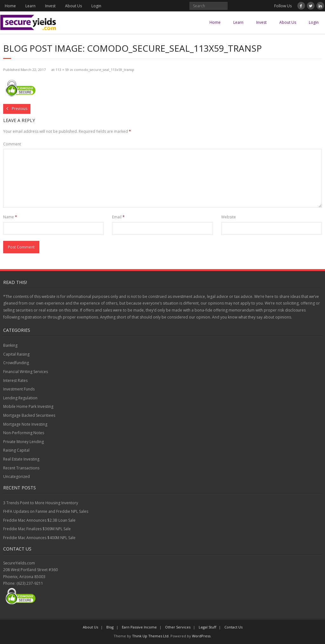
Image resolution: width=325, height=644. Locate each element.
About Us (73, 6)
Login (96, 6)
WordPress (201, 636)
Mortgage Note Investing (25, 424)
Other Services (178, 627)
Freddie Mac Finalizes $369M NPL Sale (37, 529)
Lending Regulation (20, 398)
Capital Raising (16, 354)
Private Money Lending (23, 442)
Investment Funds (19, 389)
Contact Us (233, 627)
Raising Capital (16, 450)
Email (118, 217)
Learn (30, 6)
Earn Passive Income (139, 627)
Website (229, 217)
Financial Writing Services (26, 372)
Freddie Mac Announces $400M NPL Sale (39, 538)
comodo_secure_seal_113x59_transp (104, 70)
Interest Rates (15, 380)
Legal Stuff (207, 627)
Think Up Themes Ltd (150, 636)
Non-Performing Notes (24, 433)
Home (10, 6)
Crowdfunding (16, 363)
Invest (50, 6)
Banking (10, 345)
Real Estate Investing (21, 459)
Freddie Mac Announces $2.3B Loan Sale (39, 520)
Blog (110, 627)
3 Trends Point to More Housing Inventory (41, 503)
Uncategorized (17, 477)
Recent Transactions (21, 468)
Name (10, 217)
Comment (12, 144)
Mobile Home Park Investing (28, 406)
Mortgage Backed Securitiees (29, 415)
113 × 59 (62, 70)
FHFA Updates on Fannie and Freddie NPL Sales (46, 511)
